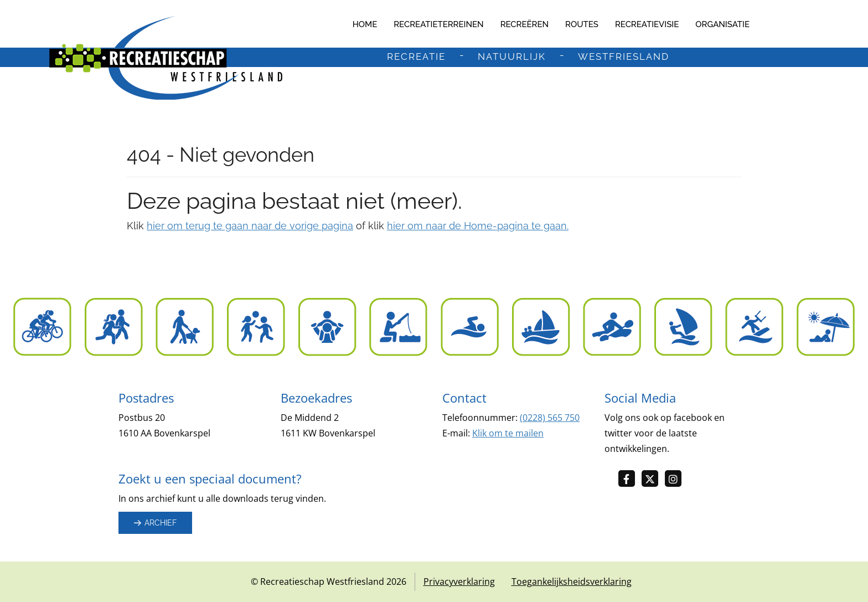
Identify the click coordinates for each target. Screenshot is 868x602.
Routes (582, 24)
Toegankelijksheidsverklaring (572, 582)
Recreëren (525, 24)
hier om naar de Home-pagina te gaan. (478, 226)
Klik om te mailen (508, 433)
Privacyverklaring (459, 582)
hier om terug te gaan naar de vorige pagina (250, 226)
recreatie (416, 57)
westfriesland (624, 57)
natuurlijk (512, 57)
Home (365, 24)
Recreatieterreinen (438, 24)
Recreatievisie (647, 24)
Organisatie (722, 24)
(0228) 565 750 (550, 418)
